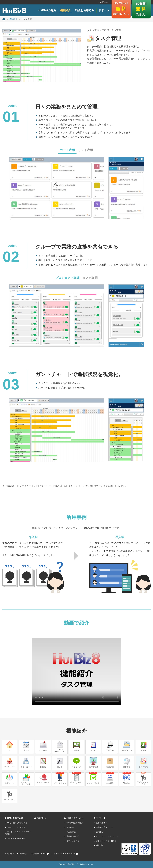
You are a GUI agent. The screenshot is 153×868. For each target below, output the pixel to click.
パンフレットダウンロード (107, 836)
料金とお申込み (85, 10)
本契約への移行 (73, 836)
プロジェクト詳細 (68, 278)
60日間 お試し (141, 9)
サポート (104, 10)
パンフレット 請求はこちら (121, 9)
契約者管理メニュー (105, 827)
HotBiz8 (14, 10)
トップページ (4, 19)
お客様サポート (103, 823)
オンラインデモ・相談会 (106, 841)
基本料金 (70, 827)
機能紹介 (66, 10)
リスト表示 (86, 150)
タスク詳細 (90, 278)
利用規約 (11, 854)
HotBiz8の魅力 (47, 10)
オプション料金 (73, 841)
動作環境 (100, 845)
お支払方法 (71, 832)
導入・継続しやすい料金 (17, 823)
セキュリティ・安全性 (16, 827)
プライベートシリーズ (16, 839)
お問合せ (104, 2)
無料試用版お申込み (75, 823)
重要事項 (23, 854)
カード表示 (67, 150)
